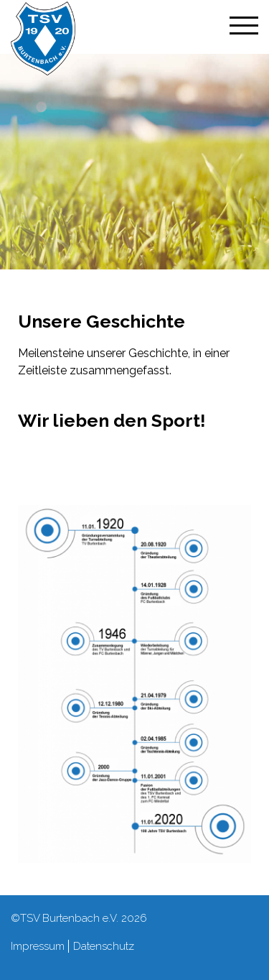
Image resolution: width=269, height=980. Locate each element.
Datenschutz (104, 946)
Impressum (38, 946)
